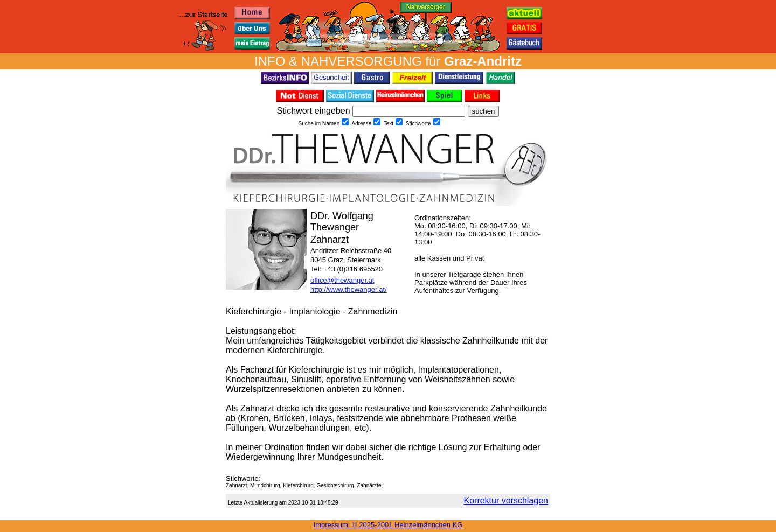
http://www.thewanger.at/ (349, 289)
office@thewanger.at (342, 280)
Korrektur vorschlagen (506, 500)
